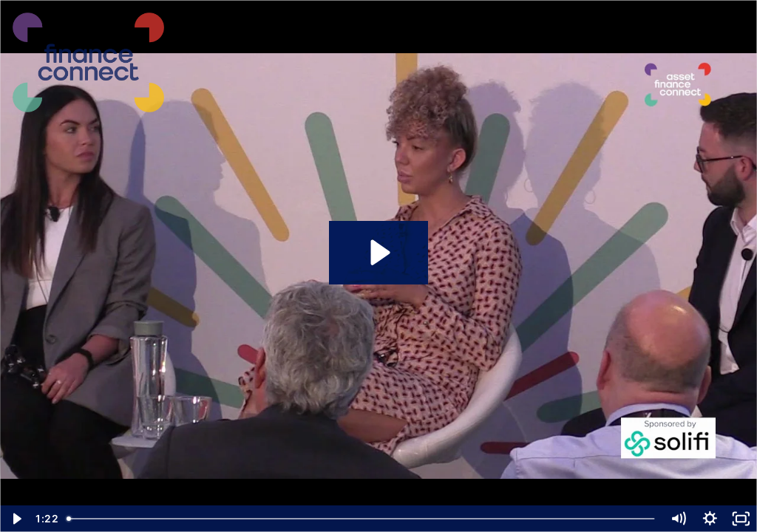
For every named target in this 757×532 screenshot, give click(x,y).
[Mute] (678, 519)
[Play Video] (16, 519)
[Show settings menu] (710, 519)
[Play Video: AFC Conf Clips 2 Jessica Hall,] (378, 252)
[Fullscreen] (741, 519)
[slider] (362, 519)
